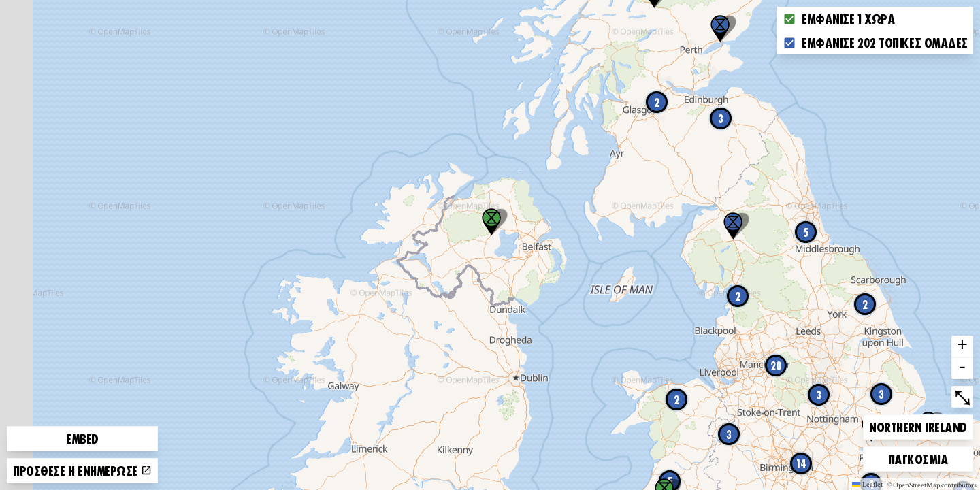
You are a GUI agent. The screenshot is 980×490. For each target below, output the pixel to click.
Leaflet (867, 484)
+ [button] (962, 346)
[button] (733, 226)
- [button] (962, 368)
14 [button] (801, 463)
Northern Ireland (918, 425)
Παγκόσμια (918, 457)
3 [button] (721, 118)
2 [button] (657, 102)
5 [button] (806, 232)
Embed (82, 438)
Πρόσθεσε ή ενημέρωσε (82, 470)
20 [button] (776, 365)
